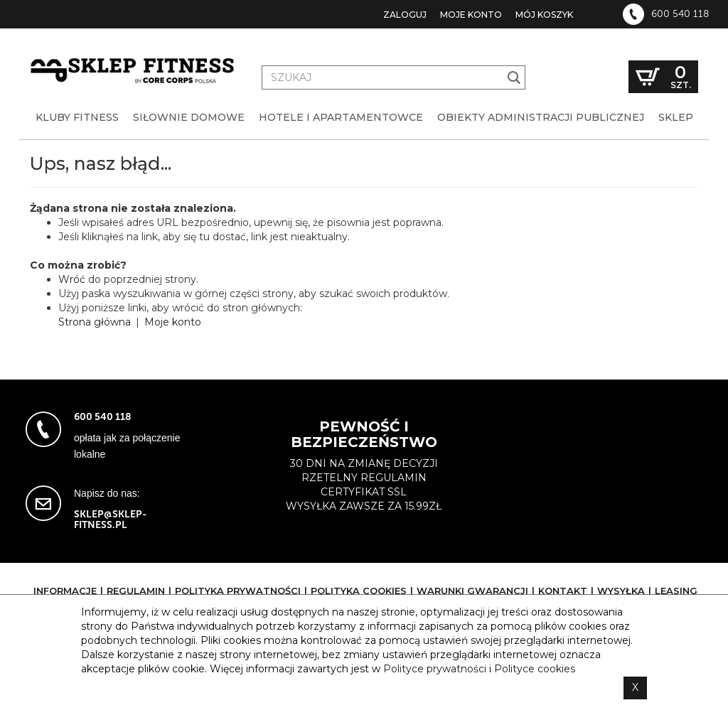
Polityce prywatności (435, 669)
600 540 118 (680, 14)
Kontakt (563, 591)
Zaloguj (405, 15)
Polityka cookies (359, 591)
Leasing (676, 591)
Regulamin (136, 591)
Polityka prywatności (238, 591)
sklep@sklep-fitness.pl (110, 520)
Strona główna (95, 322)
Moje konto (471, 15)
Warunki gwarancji (472, 591)
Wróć (72, 279)
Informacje (65, 591)
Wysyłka (621, 591)
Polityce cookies (535, 669)
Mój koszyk (544, 15)
